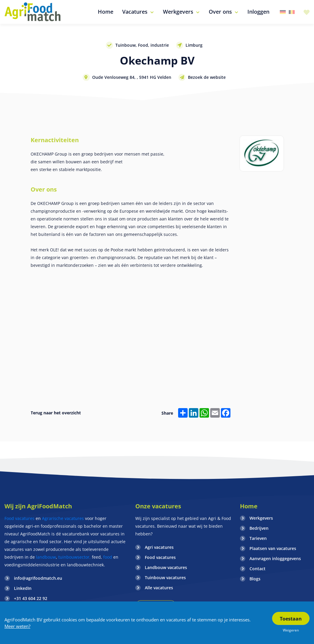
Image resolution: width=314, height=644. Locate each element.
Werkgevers (261, 518)
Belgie (292, 12)
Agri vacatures (159, 547)
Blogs (255, 579)
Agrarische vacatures (63, 518)
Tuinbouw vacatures (165, 578)
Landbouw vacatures (166, 567)
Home (249, 506)
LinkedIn (23, 588)
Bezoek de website (207, 77)
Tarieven (258, 538)
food (108, 557)
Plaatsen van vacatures (273, 548)
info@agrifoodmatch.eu (38, 578)
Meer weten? (17, 626)
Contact (258, 569)
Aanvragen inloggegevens (275, 558)
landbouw (46, 557)
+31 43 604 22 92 (31, 598)
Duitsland (283, 12)
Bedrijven (259, 528)
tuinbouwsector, (74, 557)
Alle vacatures (159, 588)
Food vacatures (19, 518)
